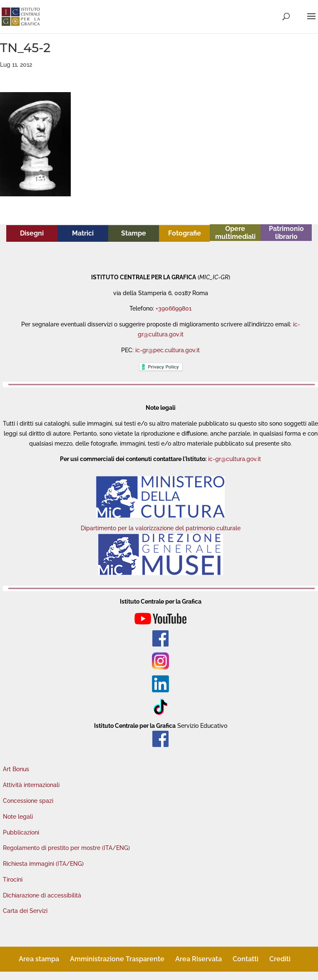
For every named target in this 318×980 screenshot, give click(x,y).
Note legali (18, 817)
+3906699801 (174, 308)
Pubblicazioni (21, 832)
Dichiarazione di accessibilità (42, 895)
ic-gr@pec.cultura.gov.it (168, 350)
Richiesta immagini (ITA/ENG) (43, 864)
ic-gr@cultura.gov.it (235, 459)
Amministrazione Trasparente (117, 959)
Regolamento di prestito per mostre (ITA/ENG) (66, 848)
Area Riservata (199, 959)
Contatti (246, 959)
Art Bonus (16, 769)
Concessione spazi (28, 801)
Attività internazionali (31, 785)
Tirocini (13, 880)
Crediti (280, 959)
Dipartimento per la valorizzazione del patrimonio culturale (161, 528)
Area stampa (39, 959)
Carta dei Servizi (25, 911)
